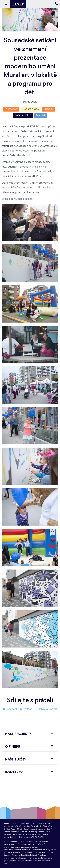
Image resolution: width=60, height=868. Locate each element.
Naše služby (16, 760)
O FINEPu (13, 747)
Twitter (26, 709)
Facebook (10, 709)
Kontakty (14, 773)
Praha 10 (49, 109)
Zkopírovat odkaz (46, 709)
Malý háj (41, 115)
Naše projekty (18, 734)
